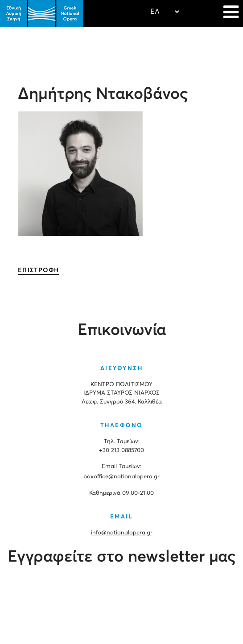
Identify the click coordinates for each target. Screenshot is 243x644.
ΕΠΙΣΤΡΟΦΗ (39, 270)
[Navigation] (231, 13)
